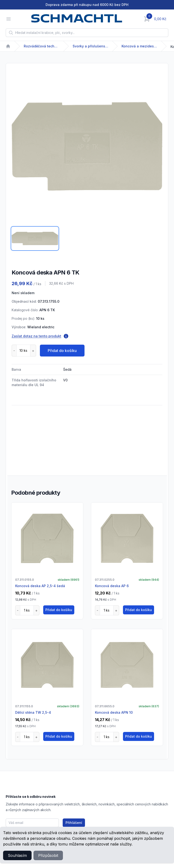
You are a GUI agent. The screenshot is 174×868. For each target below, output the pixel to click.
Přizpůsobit (48, 855)
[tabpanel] (87, 146)
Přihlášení (74, 823)
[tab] (35, 238)
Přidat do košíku (62, 351)
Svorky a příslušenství (90, 46)
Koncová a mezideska (139, 46)
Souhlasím (17, 855)
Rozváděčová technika (42, 46)
